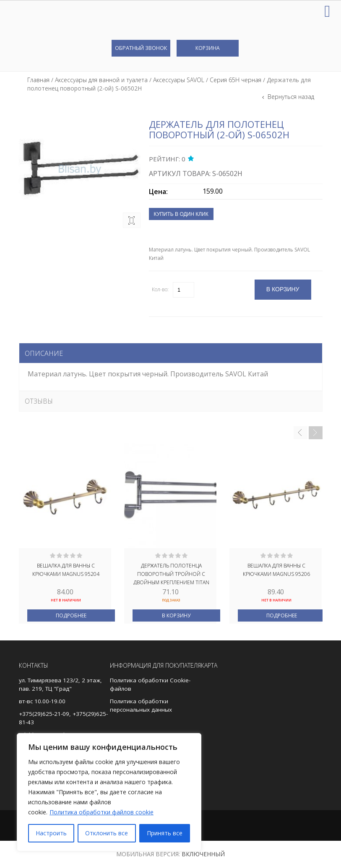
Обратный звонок (141, 48)
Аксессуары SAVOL (179, 80)
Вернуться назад (290, 97)
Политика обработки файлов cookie (102, 812)
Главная (38, 80)
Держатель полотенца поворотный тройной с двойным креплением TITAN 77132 (171, 573)
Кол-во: (160, 289)
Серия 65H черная (236, 80)
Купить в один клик (181, 214)
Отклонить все (107, 833)
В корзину (176, 615)
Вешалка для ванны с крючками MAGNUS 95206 (276, 570)
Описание (44, 353)
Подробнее (71, 615)
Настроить (51, 833)
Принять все (165, 833)
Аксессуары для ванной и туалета (101, 80)
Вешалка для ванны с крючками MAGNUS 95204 (66, 570)
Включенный (203, 854)
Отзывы (39, 401)
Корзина (208, 48)
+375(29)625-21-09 (44, 714)
